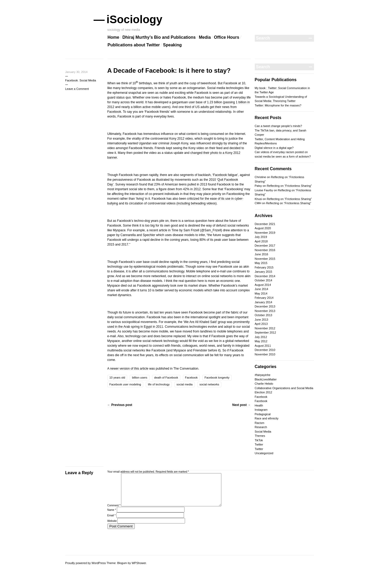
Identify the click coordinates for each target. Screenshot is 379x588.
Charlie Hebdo (264, 384)
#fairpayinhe (263, 375)
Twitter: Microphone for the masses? (278, 105)
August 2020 (263, 228)
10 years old (117, 378)
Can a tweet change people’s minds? (278, 126)
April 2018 (261, 241)
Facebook (72, 80)
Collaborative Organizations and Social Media (284, 388)
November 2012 (265, 328)
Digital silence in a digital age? (274, 148)
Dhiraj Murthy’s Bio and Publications (159, 37)
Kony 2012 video (181, 139)
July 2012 (261, 337)
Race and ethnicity (267, 418)
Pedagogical (263, 414)
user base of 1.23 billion (205, 102)
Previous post (120, 405)
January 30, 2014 (76, 72)
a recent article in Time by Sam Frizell (173, 230)
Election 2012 (264, 392)
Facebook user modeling (125, 384)
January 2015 (264, 272)
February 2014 (264, 298)
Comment (114, 512)
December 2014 (265, 276)
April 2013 (261, 324)
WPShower (139, 563)
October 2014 (264, 280)
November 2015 (265, 259)
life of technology (159, 384)
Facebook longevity (217, 378)
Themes (260, 436)
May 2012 (261, 341)
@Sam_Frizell (211, 230)
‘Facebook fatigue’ (225, 175)
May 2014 (261, 293)
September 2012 (265, 332)
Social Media (88, 80)
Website (112, 527)
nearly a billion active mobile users (145, 107)
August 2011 (263, 346)
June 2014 (261, 289)
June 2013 (261, 320)
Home (113, 37)
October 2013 (264, 315)
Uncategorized (264, 453)
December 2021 (265, 224)
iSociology (135, 19)
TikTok (259, 440)
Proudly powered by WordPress (86, 563)
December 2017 (265, 246)
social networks (209, 384)
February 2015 (264, 267)
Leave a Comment (77, 89)
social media (185, 384)
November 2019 (265, 233)
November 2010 (265, 354)
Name (112, 516)
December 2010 (265, 350)
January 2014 (264, 302)
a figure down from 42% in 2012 (178, 189)
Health (259, 405)
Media (205, 37)
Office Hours (227, 37)
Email (112, 522)
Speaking (172, 45)
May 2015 (261, 263)
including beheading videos (196, 203)
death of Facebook (166, 378)
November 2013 (265, 311)
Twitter (259, 444)
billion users (139, 378)
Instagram (261, 410)
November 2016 (265, 250)
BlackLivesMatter (266, 379)
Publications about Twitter (134, 45)
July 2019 (261, 237)
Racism (260, 423)
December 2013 (265, 306)
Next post (241, 405)
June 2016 (261, 254)
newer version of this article (129, 369)
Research (261, 427)
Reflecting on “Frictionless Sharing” (289, 186)
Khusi (258, 199)
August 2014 (263, 285)
